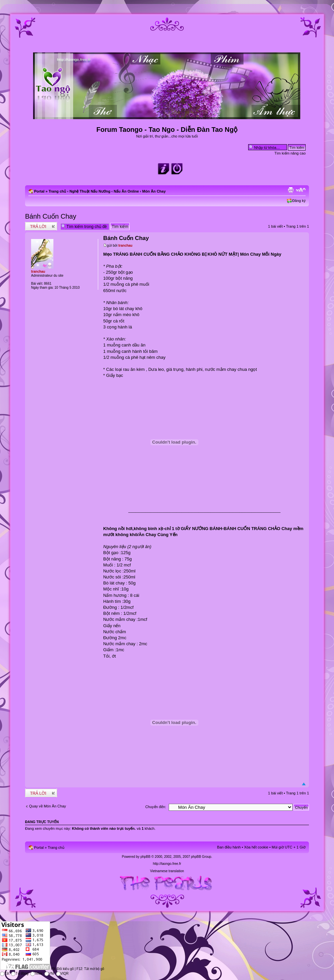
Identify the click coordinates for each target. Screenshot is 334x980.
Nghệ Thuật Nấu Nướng (90, 191)
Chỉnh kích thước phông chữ (301, 190)
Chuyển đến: (156, 807)
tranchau (125, 246)
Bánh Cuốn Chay (51, 216)
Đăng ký (299, 201)
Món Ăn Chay (154, 191)
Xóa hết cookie (256, 847)
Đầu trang (304, 784)
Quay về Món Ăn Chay (48, 806)
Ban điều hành (229, 847)
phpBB (145, 857)
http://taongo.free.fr (167, 864)
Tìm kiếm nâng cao (290, 153)
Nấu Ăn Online (126, 191)
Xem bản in (291, 190)
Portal (39, 191)
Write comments (41, 226)
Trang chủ (57, 191)
